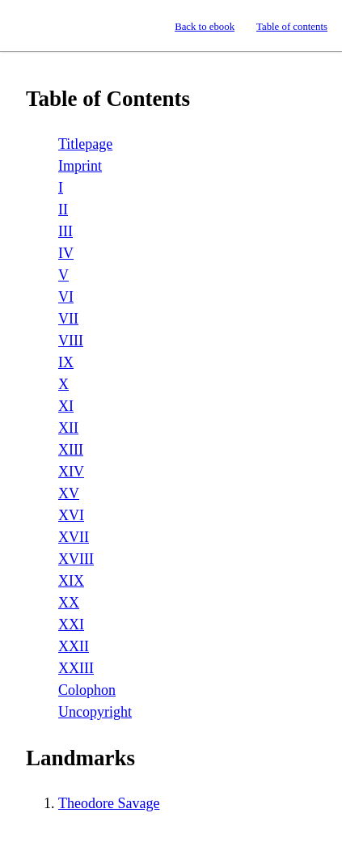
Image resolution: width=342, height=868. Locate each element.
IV (66, 253)
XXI (71, 625)
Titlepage (85, 144)
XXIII (76, 668)
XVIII (76, 559)
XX (69, 603)
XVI (71, 515)
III (65, 231)
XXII (74, 646)
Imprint (80, 166)
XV (69, 493)
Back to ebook (205, 27)
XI (66, 406)
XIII (71, 450)
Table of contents (292, 27)
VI (66, 297)
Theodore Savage (109, 803)
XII (68, 428)
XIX (71, 581)
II (63, 210)
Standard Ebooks (27, 26)
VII (68, 319)
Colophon (87, 690)
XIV (71, 472)
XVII (74, 537)
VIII (71, 341)
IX (66, 362)
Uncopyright (95, 712)
